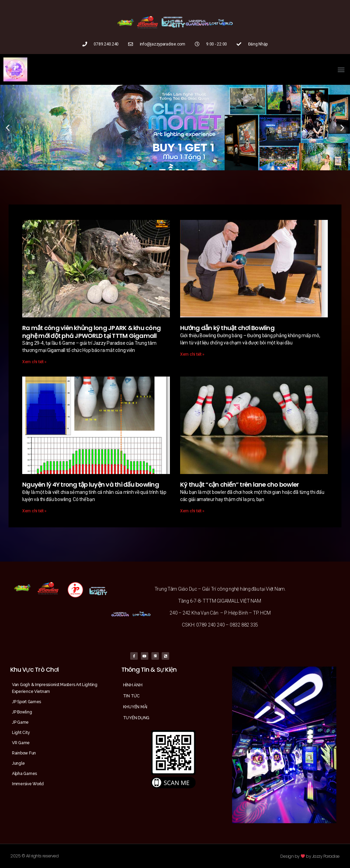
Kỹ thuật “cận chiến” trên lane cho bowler (239, 484)
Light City (21, 733)
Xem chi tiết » (34, 362)
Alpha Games (24, 774)
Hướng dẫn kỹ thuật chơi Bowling (227, 328)
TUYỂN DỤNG (136, 718)
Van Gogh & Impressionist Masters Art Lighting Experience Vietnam (55, 688)
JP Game (20, 722)
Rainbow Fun (24, 753)
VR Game (21, 743)
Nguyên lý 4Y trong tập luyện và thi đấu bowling (91, 484)
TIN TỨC (131, 696)
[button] (341, 70)
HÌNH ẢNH (133, 685)
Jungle (18, 763)
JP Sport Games (26, 702)
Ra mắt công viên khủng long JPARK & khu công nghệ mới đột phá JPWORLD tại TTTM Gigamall (91, 332)
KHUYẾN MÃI (135, 707)
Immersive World (28, 784)
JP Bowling (22, 712)
